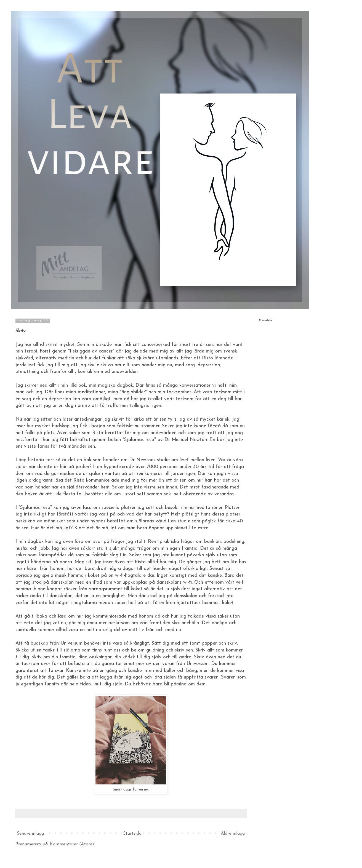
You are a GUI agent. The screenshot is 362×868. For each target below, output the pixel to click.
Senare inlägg (30, 834)
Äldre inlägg (233, 834)
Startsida (132, 834)
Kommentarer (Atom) (72, 844)
